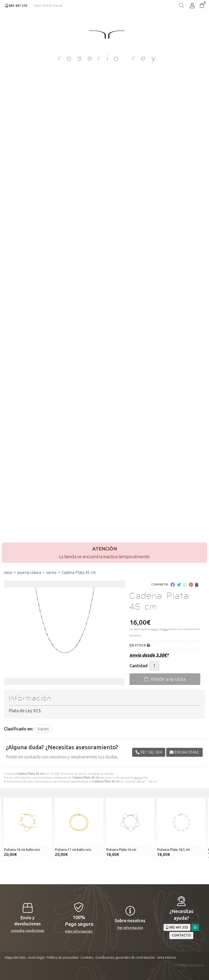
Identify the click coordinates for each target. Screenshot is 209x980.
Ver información (130, 928)
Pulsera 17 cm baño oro (73, 850)
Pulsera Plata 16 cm (121, 850)
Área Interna (166, 958)
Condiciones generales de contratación (125, 958)
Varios (138, 777)
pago (165, 629)
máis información (79, 931)
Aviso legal (36, 958)
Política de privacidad (62, 958)
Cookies (87, 958)
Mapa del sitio (15, 958)
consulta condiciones (28, 931)
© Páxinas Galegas (189, 965)
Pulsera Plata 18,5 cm (173, 850)
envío (154, 629)
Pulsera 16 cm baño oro (22, 850)
